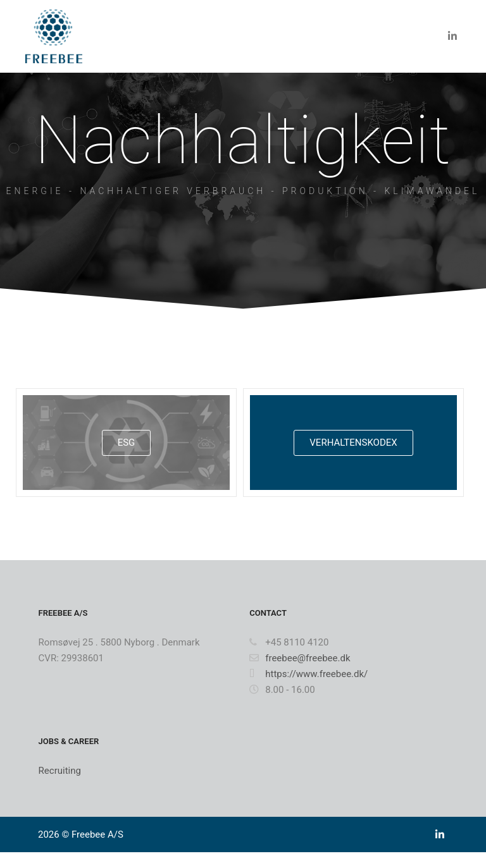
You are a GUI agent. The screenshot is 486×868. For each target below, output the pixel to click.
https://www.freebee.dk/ (308, 674)
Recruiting (60, 771)
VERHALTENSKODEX (353, 443)
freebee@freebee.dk (300, 658)
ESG (127, 443)
